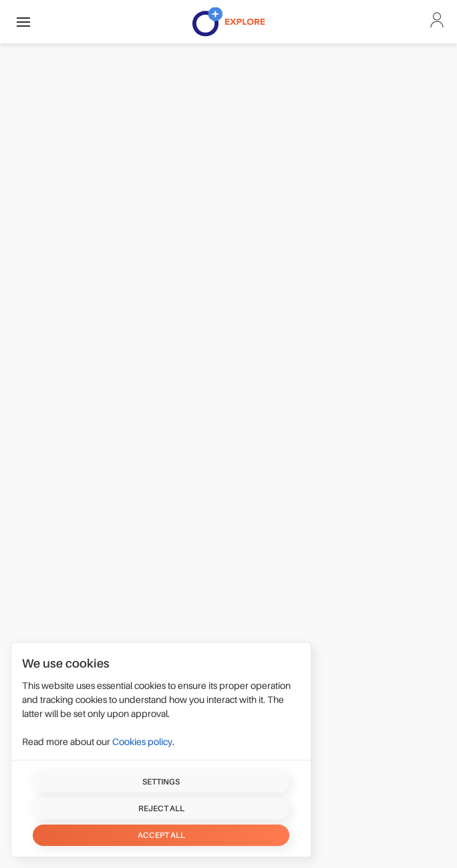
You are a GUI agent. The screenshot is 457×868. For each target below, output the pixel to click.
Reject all (161, 809)
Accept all (161, 835)
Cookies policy (142, 742)
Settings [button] (161, 782)
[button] (23, 22)
